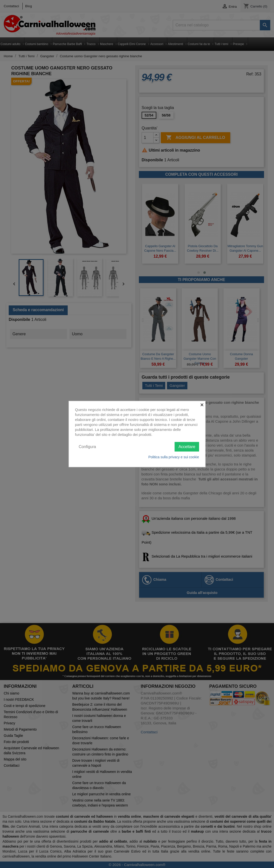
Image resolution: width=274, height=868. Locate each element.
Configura (87, 446)
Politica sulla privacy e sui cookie (174, 457)
